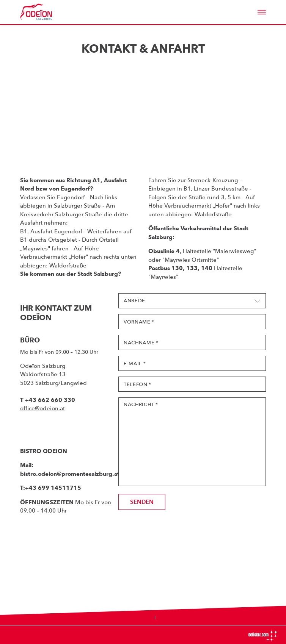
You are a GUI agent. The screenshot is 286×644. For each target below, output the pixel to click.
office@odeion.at (42, 408)
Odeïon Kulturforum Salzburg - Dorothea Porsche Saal (47, 12)
